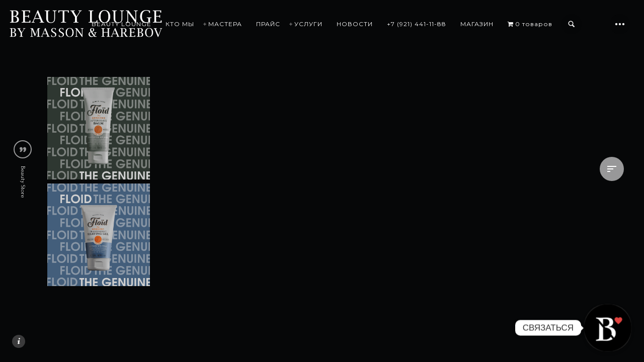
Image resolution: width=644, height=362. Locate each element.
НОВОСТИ (355, 24)
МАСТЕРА (225, 24)
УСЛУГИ (308, 24)
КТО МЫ (180, 24)
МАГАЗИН (477, 24)
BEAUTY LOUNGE (122, 24)
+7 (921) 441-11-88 (417, 24)
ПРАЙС (268, 24)
